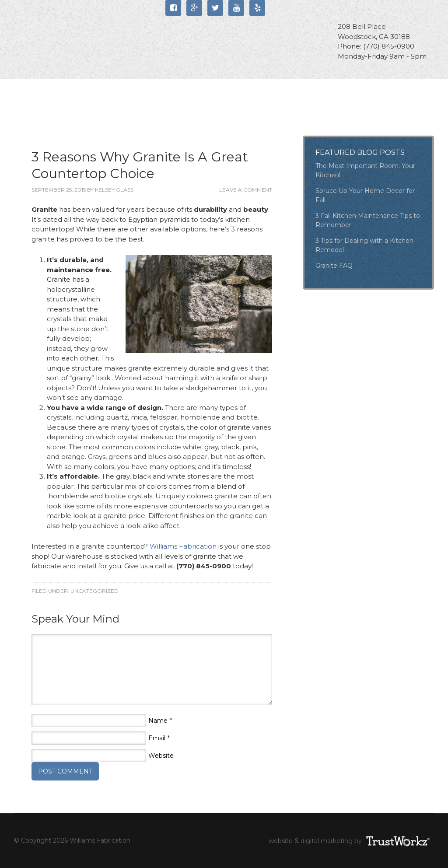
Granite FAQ (334, 266)
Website (161, 756)
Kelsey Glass (114, 190)
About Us (91, 89)
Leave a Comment (246, 190)
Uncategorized (94, 591)
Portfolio (275, 89)
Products (211, 89)
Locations (340, 89)
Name (158, 721)
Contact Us (48, 111)
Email (157, 738)
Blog (104, 111)
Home (38, 89)
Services (150, 89)
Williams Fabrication (82, 34)
